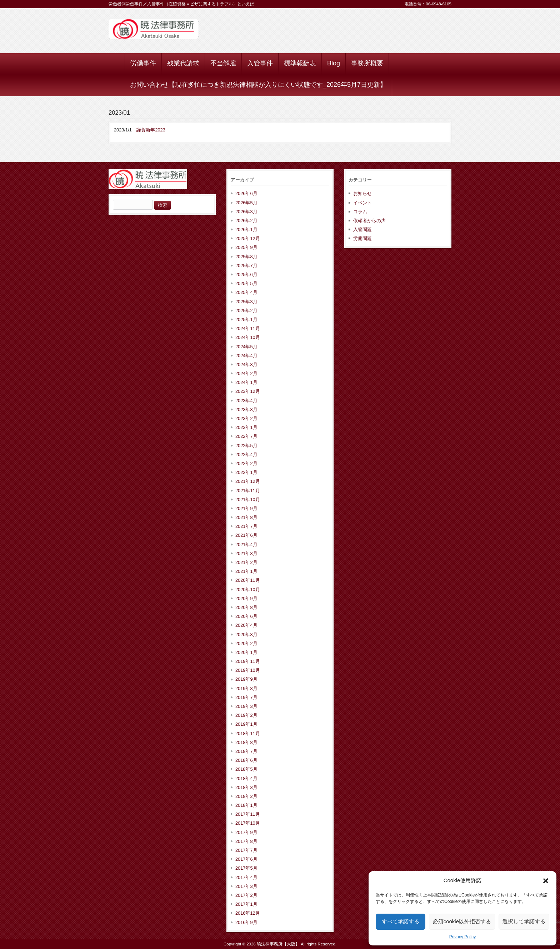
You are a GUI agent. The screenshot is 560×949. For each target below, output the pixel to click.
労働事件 (143, 63)
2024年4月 (246, 356)
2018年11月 (248, 733)
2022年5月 (246, 446)
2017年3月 (246, 886)
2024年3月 (246, 364)
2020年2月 (246, 643)
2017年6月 (246, 859)
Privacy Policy (463, 937)
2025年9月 (246, 247)
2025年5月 (246, 283)
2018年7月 (246, 751)
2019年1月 (246, 724)
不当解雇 (223, 63)
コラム (360, 212)
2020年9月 (246, 598)
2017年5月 (246, 868)
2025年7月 (246, 266)
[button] (546, 881)
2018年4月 (246, 778)
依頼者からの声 (369, 221)
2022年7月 (246, 436)
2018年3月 (246, 787)
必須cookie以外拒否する (462, 921)
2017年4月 (246, 877)
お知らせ (362, 193)
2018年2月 (246, 796)
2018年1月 (246, 805)
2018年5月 (246, 769)
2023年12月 (248, 391)
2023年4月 (246, 401)
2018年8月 (246, 742)
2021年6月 (246, 535)
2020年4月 (246, 625)
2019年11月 (248, 661)
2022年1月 (246, 472)
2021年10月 (248, 500)
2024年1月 (246, 382)
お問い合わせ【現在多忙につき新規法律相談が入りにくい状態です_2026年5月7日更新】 (258, 85)
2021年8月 (246, 517)
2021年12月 (248, 481)
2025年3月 (246, 302)
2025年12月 (248, 238)
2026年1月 (246, 229)
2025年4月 (246, 292)
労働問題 (362, 238)
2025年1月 (246, 319)
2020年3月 (246, 635)
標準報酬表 (300, 63)
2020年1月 (246, 652)
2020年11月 (248, 580)
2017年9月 (246, 832)
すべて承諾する (401, 921)
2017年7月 (246, 850)
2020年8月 (246, 607)
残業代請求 (183, 63)
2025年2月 (246, 311)
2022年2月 (246, 463)
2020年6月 (246, 616)
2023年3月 (246, 409)
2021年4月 (246, 545)
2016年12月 (248, 913)
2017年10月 (248, 823)
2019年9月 (246, 679)
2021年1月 (246, 571)
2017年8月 (246, 841)
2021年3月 (246, 553)
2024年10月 (248, 337)
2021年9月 (246, 508)
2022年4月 (246, 454)
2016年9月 (246, 922)
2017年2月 (246, 895)
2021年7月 (246, 526)
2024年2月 (246, 373)
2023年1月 (246, 427)
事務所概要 (367, 63)
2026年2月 (246, 221)
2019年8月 (246, 688)
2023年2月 (246, 418)
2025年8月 (246, 257)
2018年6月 (246, 760)
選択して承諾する (524, 921)
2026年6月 (246, 193)
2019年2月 (246, 715)
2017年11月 (248, 814)
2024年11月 (248, 328)
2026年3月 (246, 212)
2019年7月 (246, 697)
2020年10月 (248, 590)
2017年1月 (246, 904)
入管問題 (362, 229)
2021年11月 (248, 491)
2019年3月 (246, 706)
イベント (362, 203)
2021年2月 (246, 562)
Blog (334, 63)
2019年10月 (248, 670)
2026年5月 (246, 203)
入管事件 (260, 63)
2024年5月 (246, 347)
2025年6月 (246, 274)
